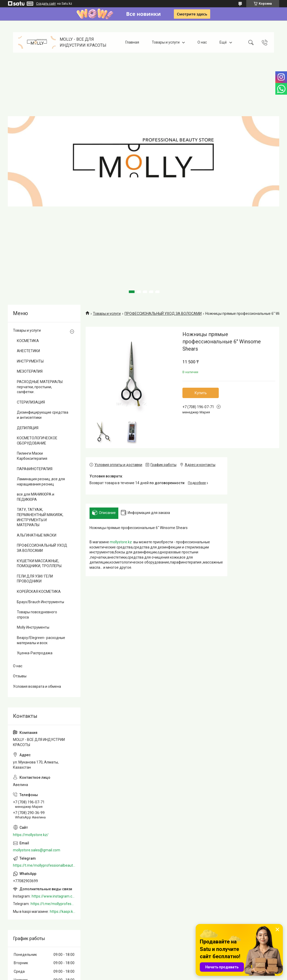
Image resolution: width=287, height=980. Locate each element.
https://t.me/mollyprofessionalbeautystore (44, 865)
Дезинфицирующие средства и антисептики (43, 415)
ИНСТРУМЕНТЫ (30, 361)
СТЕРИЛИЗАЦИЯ (31, 402)
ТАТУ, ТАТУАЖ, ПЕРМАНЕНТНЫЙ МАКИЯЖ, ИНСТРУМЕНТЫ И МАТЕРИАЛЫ (40, 517)
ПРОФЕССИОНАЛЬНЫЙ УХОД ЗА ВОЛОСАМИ (163, 314)
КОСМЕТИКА (28, 341)
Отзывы (20, 676)
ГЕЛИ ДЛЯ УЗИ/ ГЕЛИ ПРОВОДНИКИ (35, 579)
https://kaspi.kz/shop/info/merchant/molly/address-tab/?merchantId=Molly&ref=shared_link (63, 912)
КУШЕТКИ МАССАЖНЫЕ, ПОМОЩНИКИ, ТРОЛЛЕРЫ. (40, 564)
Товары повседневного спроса (37, 615)
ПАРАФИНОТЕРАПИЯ (35, 469)
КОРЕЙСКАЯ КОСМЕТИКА (39, 592)
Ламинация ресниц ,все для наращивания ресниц (41, 482)
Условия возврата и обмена (37, 686)
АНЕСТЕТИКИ (28, 351)
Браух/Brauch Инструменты (40, 602)
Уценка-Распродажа (35, 653)
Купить (201, 393)
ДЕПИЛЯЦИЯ (28, 428)
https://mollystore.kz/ (31, 835)
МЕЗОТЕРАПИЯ (30, 371)
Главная (132, 42)
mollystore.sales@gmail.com (37, 850)
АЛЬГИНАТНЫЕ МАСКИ (37, 535)
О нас (202, 42)
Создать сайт (46, 4)
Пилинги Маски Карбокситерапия (32, 456)
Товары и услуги (166, 42)
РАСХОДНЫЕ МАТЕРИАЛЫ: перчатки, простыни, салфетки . (40, 387)
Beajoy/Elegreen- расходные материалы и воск (41, 640)
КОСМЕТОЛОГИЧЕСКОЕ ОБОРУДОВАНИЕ (37, 441)
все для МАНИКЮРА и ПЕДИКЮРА (36, 497)
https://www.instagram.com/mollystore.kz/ (53, 896)
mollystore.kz (121, 542)
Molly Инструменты (33, 627)
